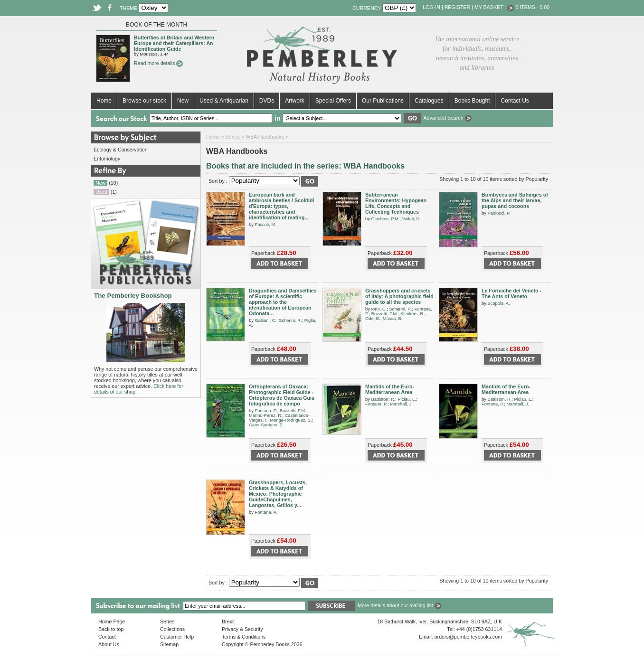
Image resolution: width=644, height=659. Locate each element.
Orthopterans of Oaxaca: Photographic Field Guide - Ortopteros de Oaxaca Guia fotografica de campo (282, 395)
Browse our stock (144, 101)
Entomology (107, 159)
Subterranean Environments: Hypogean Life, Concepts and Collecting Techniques (396, 203)
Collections (172, 629)
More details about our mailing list (399, 605)
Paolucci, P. (499, 213)
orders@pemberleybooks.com (468, 637)
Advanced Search (447, 118)
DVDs (267, 101)
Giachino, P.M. (385, 219)
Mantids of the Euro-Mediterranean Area (390, 389)
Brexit (228, 621)
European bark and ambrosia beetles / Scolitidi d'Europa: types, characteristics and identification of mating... (281, 206)
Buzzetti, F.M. (385, 314)
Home (104, 101)
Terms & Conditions (244, 637)
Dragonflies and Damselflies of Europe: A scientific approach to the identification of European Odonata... (283, 302)
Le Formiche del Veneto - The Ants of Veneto (511, 293)
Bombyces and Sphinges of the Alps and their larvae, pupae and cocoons (515, 200)
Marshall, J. (401, 404)
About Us (109, 644)
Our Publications (383, 101)
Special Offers (333, 101)
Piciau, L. (407, 399)
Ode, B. (373, 319)
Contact (107, 637)
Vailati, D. (412, 219)
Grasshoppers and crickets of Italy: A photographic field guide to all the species (399, 296)
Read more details (158, 63)
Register (457, 7)
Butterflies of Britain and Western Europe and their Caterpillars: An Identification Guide (174, 43)
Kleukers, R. (412, 314)
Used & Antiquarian (224, 101)
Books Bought (472, 101)
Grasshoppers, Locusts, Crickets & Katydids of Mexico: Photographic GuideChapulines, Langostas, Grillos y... (278, 494)
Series (233, 137)
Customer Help (177, 637)
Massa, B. (393, 319)
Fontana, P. (266, 411)
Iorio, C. (379, 309)
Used (101, 192)
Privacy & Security (242, 629)
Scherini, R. (290, 320)
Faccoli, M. (265, 225)
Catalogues (429, 101)
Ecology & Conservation (121, 150)
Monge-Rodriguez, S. (291, 420)
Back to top (111, 629)
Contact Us (515, 101)
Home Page (112, 621)
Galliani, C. (265, 320)
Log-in (431, 7)
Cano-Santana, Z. (266, 425)
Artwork (295, 101)
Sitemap (169, 644)
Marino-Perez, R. (266, 415)
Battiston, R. (383, 399)
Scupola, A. (498, 303)
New (183, 101)
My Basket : (494, 7)
